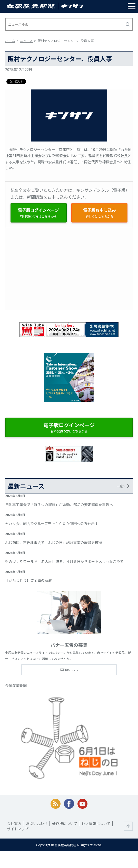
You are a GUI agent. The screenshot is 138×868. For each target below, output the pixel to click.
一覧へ (121, 486)
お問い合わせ (37, 823)
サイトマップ (18, 829)
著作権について (65, 823)
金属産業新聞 (16, 685)
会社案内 (14, 823)
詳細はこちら (69, 670)
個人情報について (96, 823)
